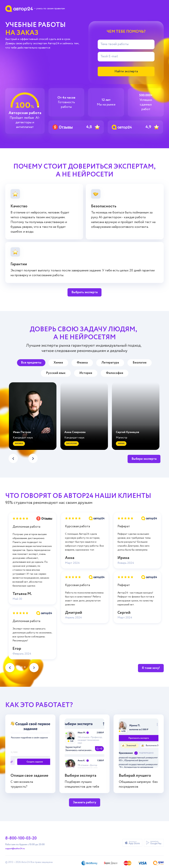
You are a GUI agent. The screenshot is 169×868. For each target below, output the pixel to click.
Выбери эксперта (144, 459)
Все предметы (31, 363)
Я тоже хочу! (151, 668)
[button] (33, 458)
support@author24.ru (15, 849)
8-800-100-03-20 (21, 838)
